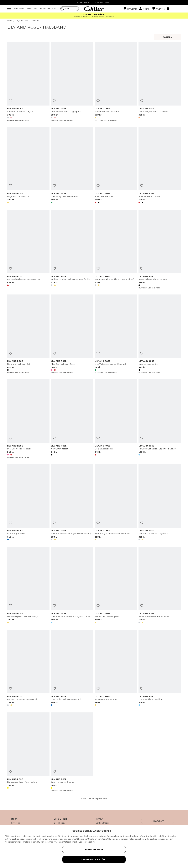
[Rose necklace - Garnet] (160, 166)
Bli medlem (158, 821)
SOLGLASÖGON (48, 9)
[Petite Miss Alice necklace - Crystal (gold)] (72, 249)
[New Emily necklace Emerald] (72, 166)
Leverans (16, 823)
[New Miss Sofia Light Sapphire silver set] (160, 419)
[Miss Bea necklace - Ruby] (28, 419)
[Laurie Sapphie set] (28, 503)
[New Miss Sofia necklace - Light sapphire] (72, 586)
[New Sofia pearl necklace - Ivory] (28, 586)
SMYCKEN (32, 9)
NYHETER (19, 9)
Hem (10, 21)
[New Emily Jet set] (72, 419)
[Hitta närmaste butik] (130, 9)
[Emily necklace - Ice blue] (160, 668)
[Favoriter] (160, 9)
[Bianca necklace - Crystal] (116, 586)
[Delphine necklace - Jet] (28, 334)
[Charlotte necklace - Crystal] (28, 82)
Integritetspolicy (66, 842)
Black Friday (59, 823)
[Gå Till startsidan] (94, 9)
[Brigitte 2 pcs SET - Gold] (28, 166)
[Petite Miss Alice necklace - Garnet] (28, 249)
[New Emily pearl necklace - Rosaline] (116, 503)
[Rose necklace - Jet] (116, 166)
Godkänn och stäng (94, 859)
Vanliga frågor (103, 823)
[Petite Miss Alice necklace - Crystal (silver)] (116, 249)
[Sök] (70, 9)
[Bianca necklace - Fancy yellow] (28, 752)
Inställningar (94, 849)
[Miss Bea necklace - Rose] (72, 334)
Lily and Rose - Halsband (27, 21)
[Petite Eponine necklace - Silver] (160, 586)
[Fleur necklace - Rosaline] (116, 82)
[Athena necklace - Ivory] (116, 668)
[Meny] (10, 9)
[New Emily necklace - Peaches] (160, 82)
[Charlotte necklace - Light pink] (72, 82)
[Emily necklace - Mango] (72, 752)
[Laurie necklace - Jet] (160, 334)
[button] (146, 9)
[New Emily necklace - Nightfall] (72, 668)
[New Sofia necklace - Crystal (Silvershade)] (72, 503)
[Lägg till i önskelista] (11, 101)
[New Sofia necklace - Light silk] (160, 503)
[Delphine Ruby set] (116, 419)
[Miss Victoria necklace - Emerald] (116, 334)
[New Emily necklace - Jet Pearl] (160, 249)
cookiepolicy (88, 842)
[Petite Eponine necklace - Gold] (28, 668)
